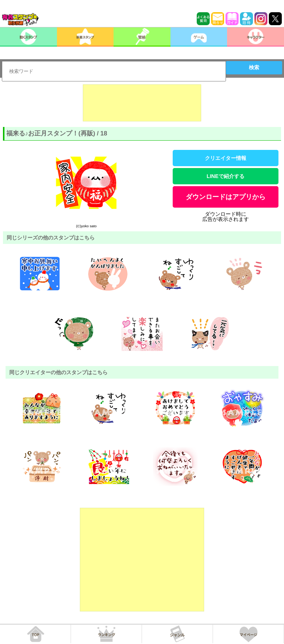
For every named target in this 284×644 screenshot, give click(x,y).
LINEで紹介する (226, 176)
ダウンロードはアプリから (226, 197)
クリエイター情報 (226, 158)
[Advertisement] (142, 103)
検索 (254, 67)
